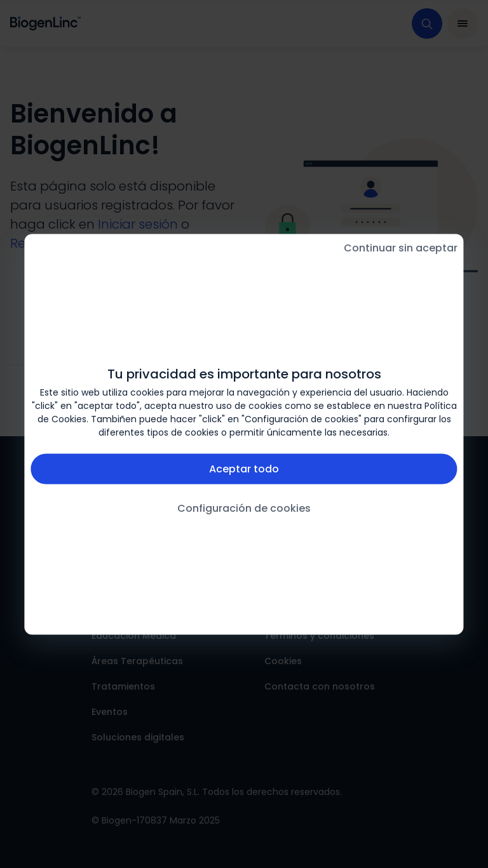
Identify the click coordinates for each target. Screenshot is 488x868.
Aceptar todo (244, 468)
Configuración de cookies (244, 508)
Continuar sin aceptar (401, 247)
